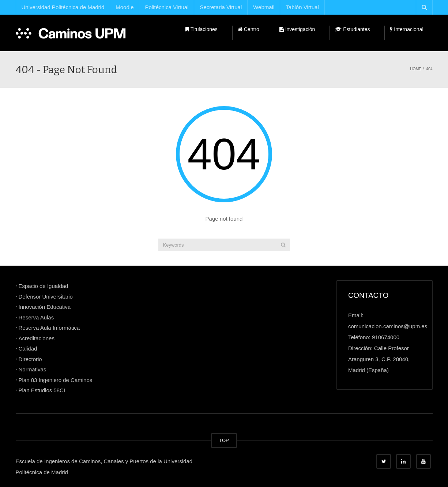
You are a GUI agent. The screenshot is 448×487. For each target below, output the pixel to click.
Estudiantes (352, 29)
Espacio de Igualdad (44, 286)
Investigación (297, 29)
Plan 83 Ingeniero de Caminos (56, 380)
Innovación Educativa (45, 307)
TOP (224, 440)
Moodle (125, 7)
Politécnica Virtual (167, 7)
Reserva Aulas (36, 317)
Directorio (30, 359)
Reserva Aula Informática (49, 328)
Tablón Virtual (302, 7)
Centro (249, 29)
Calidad (28, 349)
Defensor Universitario (46, 296)
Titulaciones (202, 29)
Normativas (33, 369)
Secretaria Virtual (221, 7)
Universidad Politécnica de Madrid (63, 7)
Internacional (406, 29)
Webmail (264, 7)
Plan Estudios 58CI (42, 390)
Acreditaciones (37, 338)
